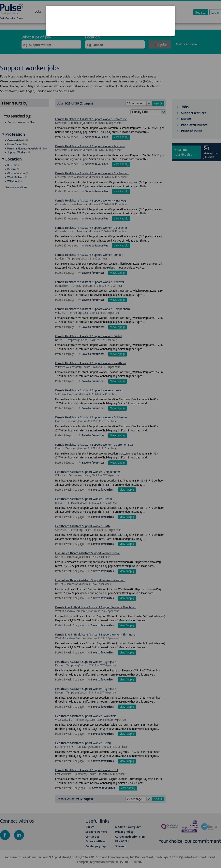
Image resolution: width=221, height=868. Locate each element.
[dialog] (110, 21)
